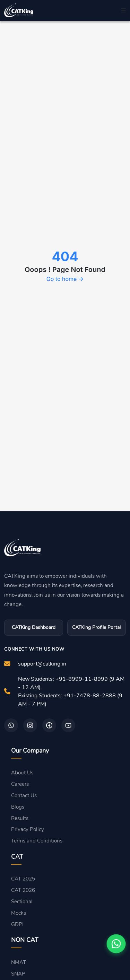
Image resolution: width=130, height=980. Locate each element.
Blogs (18, 807)
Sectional (22, 902)
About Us (22, 773)
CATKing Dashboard (34, 627)
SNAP (18, 974)
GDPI (17, 924)
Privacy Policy (28, 829)
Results (20, 818)
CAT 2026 (23, 890)
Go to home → (65, 279)
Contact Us (24, 795)
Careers (20, 784)
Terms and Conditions (37, 841)
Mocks (19, 913)
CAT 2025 (23, 879)
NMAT (19, 962)
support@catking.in (42, 664)
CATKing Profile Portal (96, 627)
